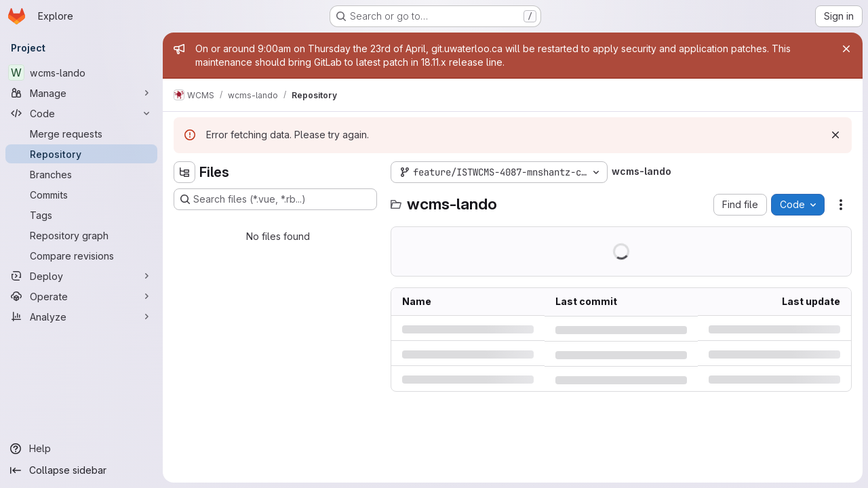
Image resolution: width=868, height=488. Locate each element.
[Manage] (81, 93)
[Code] (81, 113)
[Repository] (81, 154)
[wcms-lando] (81, 73)
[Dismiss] (835, 135)
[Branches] (81, 174)
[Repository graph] (81, 235)
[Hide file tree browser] (184, 172)
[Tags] (81, 215)
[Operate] (81, 296)
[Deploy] (81, 276)
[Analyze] (81, 317)
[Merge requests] (81, 134)
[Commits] (81, 195)
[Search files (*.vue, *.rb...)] (275, 199)
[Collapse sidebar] (81, 470)
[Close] (846, 49)
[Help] (81, 449)
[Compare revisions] (81, 256)
